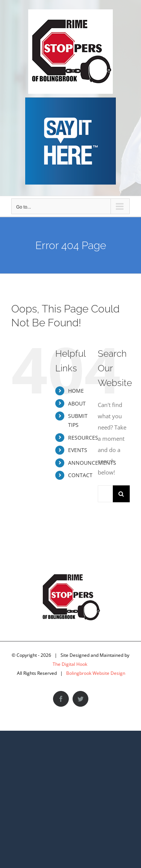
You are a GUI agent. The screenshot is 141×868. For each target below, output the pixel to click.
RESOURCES (83, 438)
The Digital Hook (70, 664)
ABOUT (77, 403)
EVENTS (78, 450)
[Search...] (105, 494)
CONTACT (80, 475)
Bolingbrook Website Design (96, 673)
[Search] (121, 494)
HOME (76, 391)
